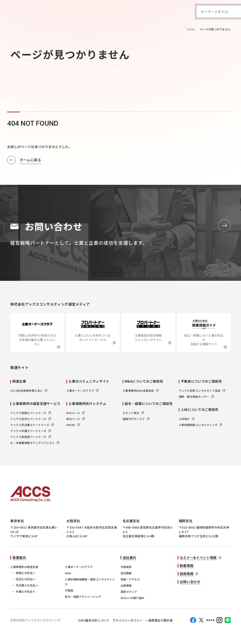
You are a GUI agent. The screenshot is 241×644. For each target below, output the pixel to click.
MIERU (73, 425)
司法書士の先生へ (27, 585)
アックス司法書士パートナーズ (32, 425)
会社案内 (130, 558)
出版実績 (126, 586)
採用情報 (187, 574)
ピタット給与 (133, 413)
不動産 (69, 591)
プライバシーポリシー (128, 620)
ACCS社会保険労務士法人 (29, 391)
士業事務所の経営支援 (24, 567)
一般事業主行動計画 (159, 620)
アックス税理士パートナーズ (31, 413)
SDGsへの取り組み (133, 598)
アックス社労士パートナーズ (31, 419)
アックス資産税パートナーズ (31, 437)
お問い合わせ (190, 582)
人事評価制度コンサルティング (200, 425)
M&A (68, 573)
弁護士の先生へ (26, 592)
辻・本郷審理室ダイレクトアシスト (35, 443)
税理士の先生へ (26, 573)
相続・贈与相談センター (196, 397)
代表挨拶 (126, 567)
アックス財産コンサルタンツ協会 (202, 391)
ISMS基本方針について (94, 620)
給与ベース (76, 419)
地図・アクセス (130, 579)
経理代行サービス (136, 419)
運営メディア (129, 592)
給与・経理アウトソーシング (83, 597)
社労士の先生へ (26, 579)
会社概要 (126, 573)
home (191, 29)
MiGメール (75, 413)
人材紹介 (187, 419)
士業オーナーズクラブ (82, 391)
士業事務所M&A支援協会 (141, 391)
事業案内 (19, 558)
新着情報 (187, 566)
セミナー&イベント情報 (198, 558)
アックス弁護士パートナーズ (31, 431)
